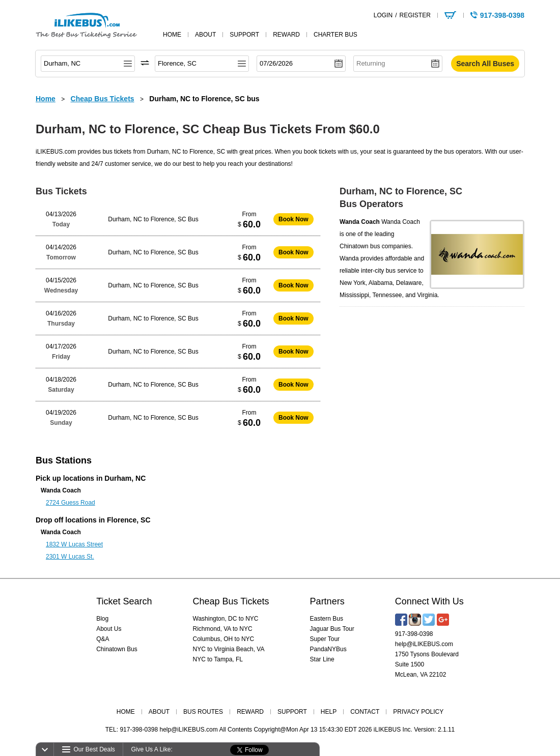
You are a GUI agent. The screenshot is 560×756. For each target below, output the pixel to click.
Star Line (322, 659)
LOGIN (383, 15)
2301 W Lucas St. (70, 557)
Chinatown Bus (117, 649)
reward (286, 35)
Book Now (293, 219)
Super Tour (325, 639)
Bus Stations (64, 460)
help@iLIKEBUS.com (424, 644)
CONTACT (365, 712)
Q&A (103, 639)
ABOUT (159, 712)
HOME (126, 712)
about (205, 35)
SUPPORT (292, 712)
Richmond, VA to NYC (223, 629)
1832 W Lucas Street (74, 544)
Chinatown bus (360, 246)
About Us (109, 629)
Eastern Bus (327, 619)
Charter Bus (335, 35)
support (244, 35)
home (172, 35)
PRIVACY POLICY (418, 712)
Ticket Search (124, 601)
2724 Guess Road (71, 503)
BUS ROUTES (203, 712)
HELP (329, 712)
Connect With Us (429, 601)
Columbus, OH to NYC (224, 639)
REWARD (250, 712)
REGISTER (415, 15)
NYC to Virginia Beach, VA (229, 649)
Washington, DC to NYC (226, 619)
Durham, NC (125, 478)
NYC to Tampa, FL (218, 659)
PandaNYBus (328, 649)
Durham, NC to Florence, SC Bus (153, 219)
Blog (102, 619)
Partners (327, 601)
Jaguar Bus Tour (332, 629)
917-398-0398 (414, 634)
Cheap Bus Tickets (231, 601)
